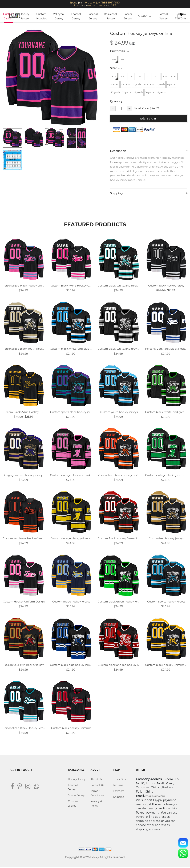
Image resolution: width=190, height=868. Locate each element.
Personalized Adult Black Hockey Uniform (166, 349)
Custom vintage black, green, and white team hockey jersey (166, 475)
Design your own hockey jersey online (24, 475)
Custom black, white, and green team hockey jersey (166, 412)
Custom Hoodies (42, 16)
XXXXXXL (149, 84)
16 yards (150, 92)
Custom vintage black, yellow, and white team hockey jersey (71, 539)
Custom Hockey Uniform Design (24, 602)
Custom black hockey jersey (166, 286)
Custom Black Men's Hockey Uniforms (71, 286)
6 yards (161, 84)
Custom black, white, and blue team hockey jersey (71, 349)
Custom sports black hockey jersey (71, 412)
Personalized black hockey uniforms (24, 286)
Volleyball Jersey (59, 16)
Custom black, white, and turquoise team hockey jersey (119, 286)
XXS (115, 77)
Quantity (116, 101)
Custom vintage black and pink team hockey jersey (71, 475)
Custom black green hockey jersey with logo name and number (119, 602)
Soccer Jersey (128, 16)
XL (157, 76)
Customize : (120, 51)
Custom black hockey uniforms (71, 728)
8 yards (171, 84)
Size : (116, 68)
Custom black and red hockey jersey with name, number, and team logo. (119, 665)
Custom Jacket (8, 16)
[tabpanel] (52, 77)
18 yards (161, 92)
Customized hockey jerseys (166, 539)
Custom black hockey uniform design (166, 665)
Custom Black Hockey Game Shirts (119, 539)
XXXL (174, 76)
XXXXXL (126, 84)
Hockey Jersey (25, 16)
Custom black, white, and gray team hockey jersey (119, 349)
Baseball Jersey (93, 16)
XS (122, 76)
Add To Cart (149, 119)
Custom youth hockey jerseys (119, 412)
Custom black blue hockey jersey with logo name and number (71, 665)
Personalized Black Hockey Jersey (24, 728)
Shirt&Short (145, 16)
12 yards (127, 92)
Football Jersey (76, 16)
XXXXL (115, 84)
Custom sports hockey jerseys (166, 602)
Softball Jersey (164, 16)
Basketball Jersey (111, 16)
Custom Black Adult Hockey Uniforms (24, 412)
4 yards (137, 84)
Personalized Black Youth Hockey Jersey (24, 349)
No (115, 60)
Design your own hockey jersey (24, 665)
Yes (122, 59)
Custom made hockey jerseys (71, 602)
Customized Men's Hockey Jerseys (24, 539)
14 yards (138, 92)
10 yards (116, 92)
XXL (165, 76)
